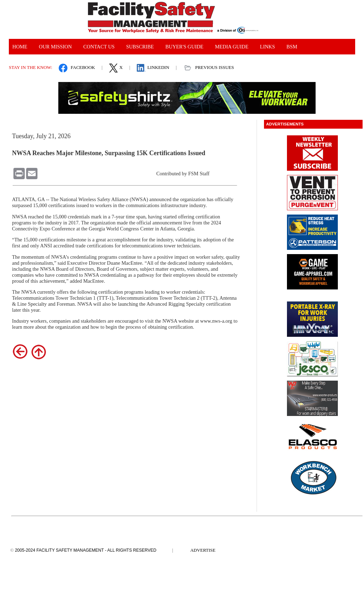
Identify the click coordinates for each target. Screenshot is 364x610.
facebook (83, 67)
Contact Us (99, 47)
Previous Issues (215, 67)
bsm (292, 47)
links (268, 47)
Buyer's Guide (184, 47)
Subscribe (140, 47)
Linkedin (158, 67)
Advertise (203, 550)
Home (20, 47)
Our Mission (55, 47)
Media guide (232, 47)
